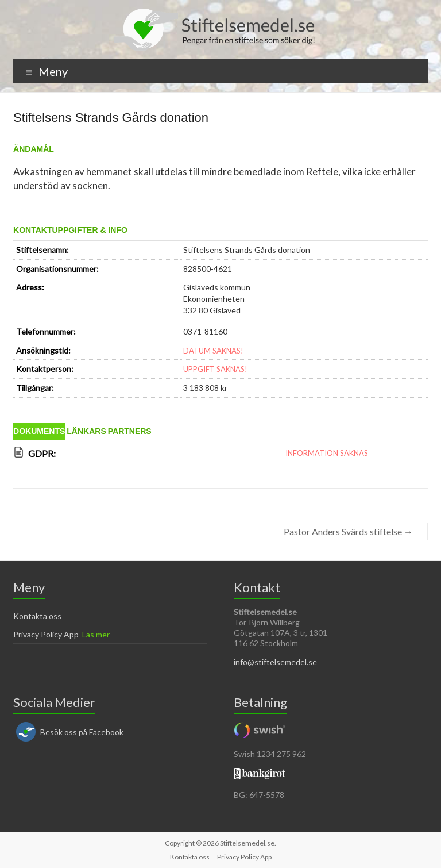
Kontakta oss (37, 616)
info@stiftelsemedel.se (275, 662)
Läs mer (96, 634)
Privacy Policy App (46, 634)
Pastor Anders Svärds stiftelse (348, 531)
